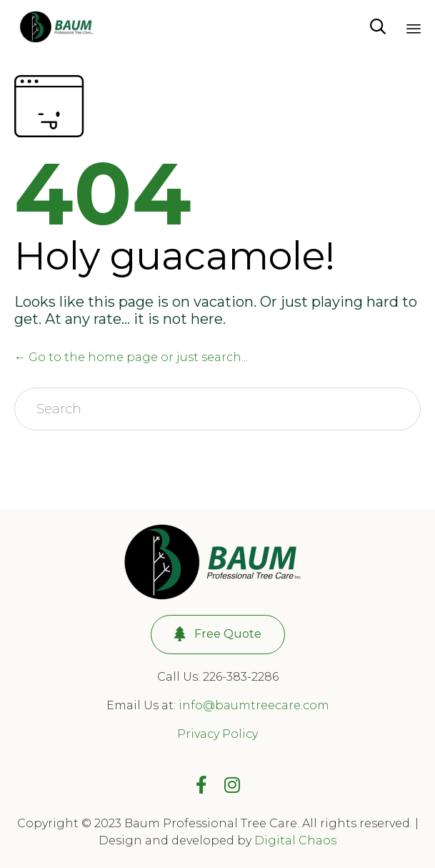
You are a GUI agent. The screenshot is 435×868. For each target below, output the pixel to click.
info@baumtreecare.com (254, 705)
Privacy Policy (217, 734)
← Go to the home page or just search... (131, 357)
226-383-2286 (241, 677)
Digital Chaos (295, 840)
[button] (218, 635)
